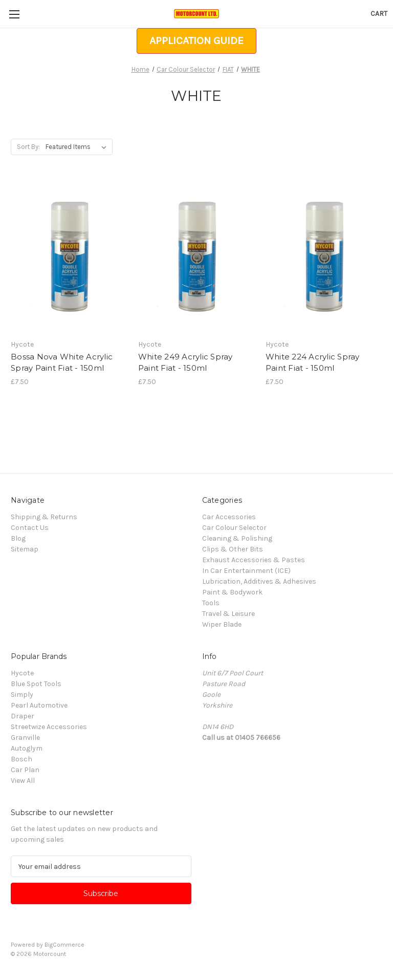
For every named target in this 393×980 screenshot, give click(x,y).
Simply (22, 695)
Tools (211, 603)
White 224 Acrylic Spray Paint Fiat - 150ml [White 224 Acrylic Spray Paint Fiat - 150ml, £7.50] (313, 363)
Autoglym (27, 748)
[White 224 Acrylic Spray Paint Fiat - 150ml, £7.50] (324, 257)
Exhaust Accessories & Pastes (254, 560)
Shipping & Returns (44, 517)
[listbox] (78, 147)
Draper (23, 716)
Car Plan (25, 770)
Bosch (21, 759)
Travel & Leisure (228, 614)
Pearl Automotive (39, 705)
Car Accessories (229, 517)
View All (23, 781)
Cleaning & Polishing (237, 538)
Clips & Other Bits (233, 549)
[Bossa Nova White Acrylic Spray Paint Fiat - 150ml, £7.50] (69, 257)
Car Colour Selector (234, 528)
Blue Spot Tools (36, 684)
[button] (196, 41)
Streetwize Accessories (49, 727)
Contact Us (30, 528)
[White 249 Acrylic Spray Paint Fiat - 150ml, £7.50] (196, 257)
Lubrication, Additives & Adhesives (259, 581)
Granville (25, 738)
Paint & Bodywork (232, 592)
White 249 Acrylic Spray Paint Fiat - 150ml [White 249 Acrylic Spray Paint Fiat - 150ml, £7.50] (185, 363)
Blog (18, 538)
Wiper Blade (222, 624)
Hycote (22, 673)
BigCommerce (64, 945)
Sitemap (25, 549)
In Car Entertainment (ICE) (246, 571)
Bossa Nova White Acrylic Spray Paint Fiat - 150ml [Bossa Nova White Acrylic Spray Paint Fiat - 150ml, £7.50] (62, 363)
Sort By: (28, 147)
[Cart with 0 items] (379, 14)
